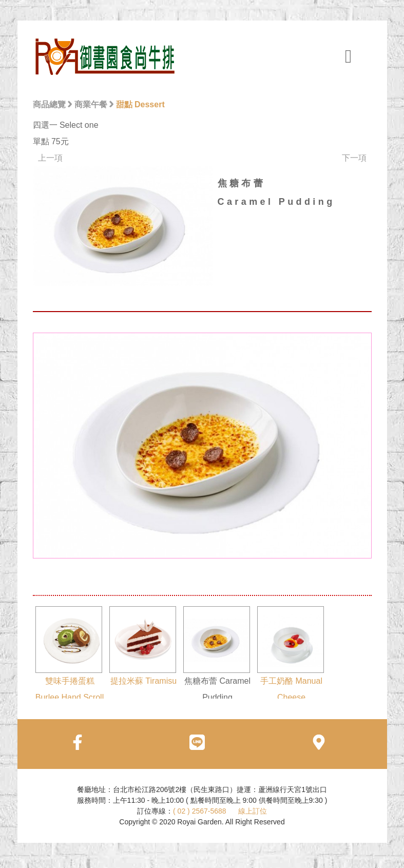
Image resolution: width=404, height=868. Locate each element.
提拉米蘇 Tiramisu (143, 646)
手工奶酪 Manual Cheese (291, 654)
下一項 (354, 158)
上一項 (50, 158)
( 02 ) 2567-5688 (200, 811)
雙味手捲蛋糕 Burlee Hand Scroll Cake (70, 662)
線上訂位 (253, 811)
